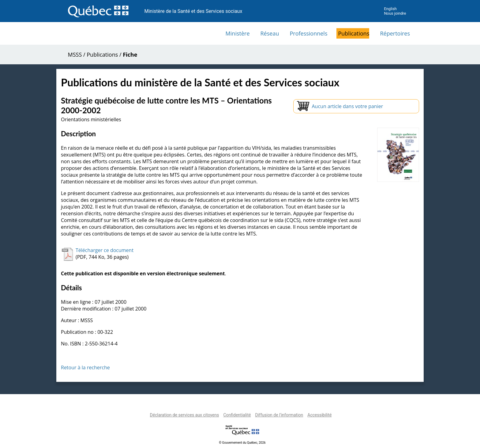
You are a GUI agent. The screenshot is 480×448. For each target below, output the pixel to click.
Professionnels (308, 33)
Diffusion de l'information (279, 415)
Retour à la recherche (85, 367)
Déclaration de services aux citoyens (185, 415)
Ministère (238, 33)
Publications (354, 33)
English (390, 9)
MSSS (75, 55)
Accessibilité (319, 415)
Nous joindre (395, 13)
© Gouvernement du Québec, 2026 (242, 443)
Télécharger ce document (105, 250)
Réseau (270, 33)
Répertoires (395, 33)
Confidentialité (237, 415)
